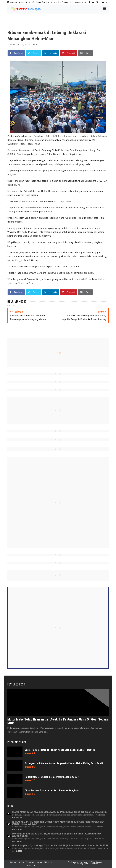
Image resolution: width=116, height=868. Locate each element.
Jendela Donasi (61, 2)
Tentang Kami (82, 864)
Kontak (95, 864)
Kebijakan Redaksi (41, 2)
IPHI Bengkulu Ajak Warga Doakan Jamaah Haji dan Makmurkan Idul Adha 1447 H (60, 846)
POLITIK (40, 44)
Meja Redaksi (97, 862)
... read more (99, 815)
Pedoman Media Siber (77, 862)
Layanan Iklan (80, 2)
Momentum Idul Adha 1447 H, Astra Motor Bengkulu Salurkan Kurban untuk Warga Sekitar (56, 835)
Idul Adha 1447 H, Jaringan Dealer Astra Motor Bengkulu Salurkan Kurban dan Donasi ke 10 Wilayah (58, 823)
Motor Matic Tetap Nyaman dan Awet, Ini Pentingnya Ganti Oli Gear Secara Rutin (58, 721)
